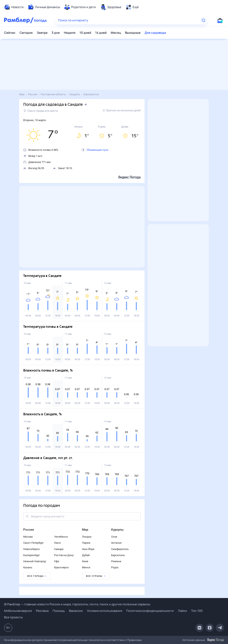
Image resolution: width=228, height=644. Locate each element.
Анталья (116, 543)
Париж (86, 543)
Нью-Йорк (88, 549)
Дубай (86, 555)
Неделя (70, 33)
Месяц (116, 33)
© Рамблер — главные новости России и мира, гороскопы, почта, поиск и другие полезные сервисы (77, 604)
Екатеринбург (32, 555)
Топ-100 (197, 611)
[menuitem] (14, 7)
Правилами (134, 640)
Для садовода (155, 33)
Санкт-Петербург (33, 543)
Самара (59, 549)
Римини (116, 561)
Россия (29, 530)
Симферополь (120, 549)
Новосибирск (32, 549)
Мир (85, 530)
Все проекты (13, 617)
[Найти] (204, 20)
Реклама (42, 611)
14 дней (101, 33)
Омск (57, 543)
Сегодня (26, 33)
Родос (115, 567)
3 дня (56, 33)
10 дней (85, 33)
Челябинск (61, 537)
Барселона (118, 555)
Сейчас (10, 33)
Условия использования (105, 611)
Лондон (87, 537)
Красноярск (61, 567)
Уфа (56, 561)
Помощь (59, 611)
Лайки (182, 611)
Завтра (42, 33)
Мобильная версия (18, 611)
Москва (28, 537)
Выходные (133, 33)
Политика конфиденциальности (150, 611)
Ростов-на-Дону (64, 555)
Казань (28, 567)
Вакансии (76, 611)
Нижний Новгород (35, 561)
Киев (85, 561)
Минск (86, 567)
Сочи (114, 537)
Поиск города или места (41, 111)
